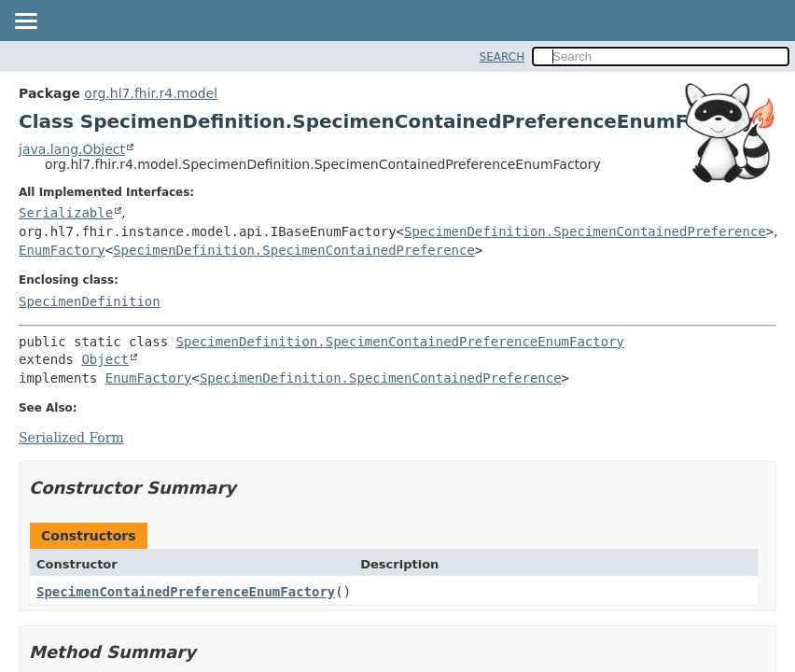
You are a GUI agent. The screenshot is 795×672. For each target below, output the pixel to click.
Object (105, 359)
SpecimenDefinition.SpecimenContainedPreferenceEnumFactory (400, 342)
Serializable (66, 213)
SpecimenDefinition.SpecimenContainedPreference (585, 231)
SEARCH (502, 57)
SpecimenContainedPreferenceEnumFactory (186, 592)
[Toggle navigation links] (25, 22)
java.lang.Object (72, 149)
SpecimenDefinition (90, 301)
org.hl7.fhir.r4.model (151, 93)
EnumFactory (62, 250)
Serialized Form (71, 438)
